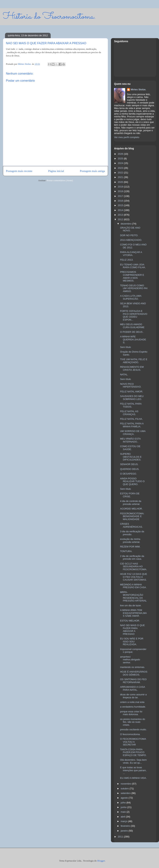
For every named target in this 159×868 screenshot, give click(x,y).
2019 (121, 187)
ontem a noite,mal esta (132, 702)
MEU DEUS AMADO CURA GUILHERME (132, 326)
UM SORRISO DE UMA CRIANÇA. (133, 433)
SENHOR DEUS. (129, 464)
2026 (121, 154)
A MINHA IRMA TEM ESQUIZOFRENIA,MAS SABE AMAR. (133, 613)
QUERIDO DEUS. (130, 469)
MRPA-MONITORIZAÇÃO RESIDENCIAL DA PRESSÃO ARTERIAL (133, 596)
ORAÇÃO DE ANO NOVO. (130, 229)
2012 (121, 219)
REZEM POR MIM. (130, 547)
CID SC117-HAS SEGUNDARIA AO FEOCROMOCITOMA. (133, 567)
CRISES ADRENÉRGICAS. (131, 525)
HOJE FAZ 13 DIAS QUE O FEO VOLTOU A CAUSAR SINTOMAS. (133, 577)
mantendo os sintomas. (132, 667)
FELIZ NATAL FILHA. (131, 419)
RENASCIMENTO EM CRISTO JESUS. (132, 368)
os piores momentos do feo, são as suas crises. (132, 722)
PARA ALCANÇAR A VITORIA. (131, 254)
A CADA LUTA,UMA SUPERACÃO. (131, 297)
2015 (121, 205)
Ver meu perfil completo (127, 137)
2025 (121, 159)
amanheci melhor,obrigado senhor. (130, 660)
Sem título (125, 347)
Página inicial (56, 171)
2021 (121, 177)
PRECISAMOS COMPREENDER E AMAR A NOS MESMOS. (132, 276)
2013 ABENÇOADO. (131, 240)
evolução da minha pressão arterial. (130, 541)
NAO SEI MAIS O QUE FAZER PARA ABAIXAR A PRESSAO (132, 630)
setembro (126, 793)
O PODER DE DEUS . (132, 332)
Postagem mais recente (19, 171)
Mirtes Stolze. (138, 89)
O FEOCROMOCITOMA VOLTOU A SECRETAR (133, 742)
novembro (126, 784)
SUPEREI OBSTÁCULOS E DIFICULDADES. (131, 457)
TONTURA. (126, 551)
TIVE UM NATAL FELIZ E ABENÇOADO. (134, 361)
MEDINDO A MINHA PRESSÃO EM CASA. (133, 586)
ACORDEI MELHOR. (131, 509)
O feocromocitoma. (130, 734)
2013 (121, 215)
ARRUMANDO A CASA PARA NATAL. (132, 688)
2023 (121, 168)
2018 (121, 191)
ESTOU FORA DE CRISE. (130, 495)
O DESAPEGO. (128, 474)
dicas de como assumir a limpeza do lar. (133, 696)
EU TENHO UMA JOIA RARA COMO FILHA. (133, 266)
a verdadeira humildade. (133, 707)
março (124, 821)
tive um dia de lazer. (131, 605)
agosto (125, 798)
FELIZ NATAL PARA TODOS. (131, 405)
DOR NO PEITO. (129, 235)
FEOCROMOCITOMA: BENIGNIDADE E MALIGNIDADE (132, 516)
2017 (121, 196)
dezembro (126, 224)
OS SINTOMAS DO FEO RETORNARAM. (133, 681)
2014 (121, 210)
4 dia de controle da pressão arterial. (131, 503)
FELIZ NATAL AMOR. (131, 392)
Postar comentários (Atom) (60, 180)
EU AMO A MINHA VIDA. (133, 778)
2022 (121, 173)
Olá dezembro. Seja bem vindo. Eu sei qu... (133, 761)
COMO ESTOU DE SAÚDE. (130, 448)
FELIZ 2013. (127, 260)
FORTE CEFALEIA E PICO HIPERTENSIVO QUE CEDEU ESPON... (134, 315)
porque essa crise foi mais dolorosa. (131, 713)
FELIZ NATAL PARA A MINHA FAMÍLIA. (132, 425)
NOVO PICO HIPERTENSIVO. (131, 385)
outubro (125, 789)
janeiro (125, 831)
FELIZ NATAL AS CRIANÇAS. (129, 413)
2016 (121, 201)
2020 (121, 182)
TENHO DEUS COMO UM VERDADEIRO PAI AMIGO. (134, 288)
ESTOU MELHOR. (130, 621)
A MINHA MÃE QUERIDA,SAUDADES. (133, 339)
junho (124, 807)
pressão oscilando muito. (133, 729)
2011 (121, 837)
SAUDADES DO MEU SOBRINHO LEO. (132, 398)
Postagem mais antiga (92, 171)
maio (124, 812)
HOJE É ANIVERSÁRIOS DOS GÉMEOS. (134, 673)
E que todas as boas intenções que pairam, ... (133, 770)
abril (123, 817)
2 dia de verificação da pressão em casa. (132, 558)
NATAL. (124, 374)
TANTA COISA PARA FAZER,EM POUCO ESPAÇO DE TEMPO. (133, 752)
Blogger (101, 861)
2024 (121, 163)
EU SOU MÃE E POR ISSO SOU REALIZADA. (132, 641)
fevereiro (126, 826)
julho (124, 803)
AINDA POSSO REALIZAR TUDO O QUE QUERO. (132, 481)
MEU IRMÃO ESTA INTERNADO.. (130, 440)
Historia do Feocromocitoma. (49, 17)
